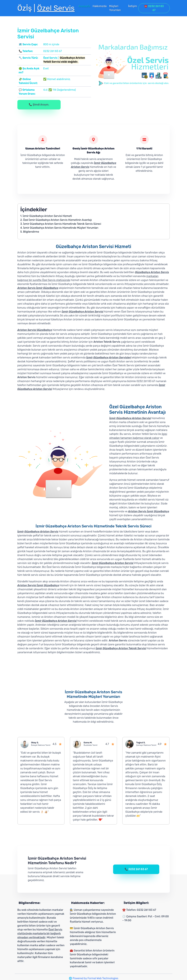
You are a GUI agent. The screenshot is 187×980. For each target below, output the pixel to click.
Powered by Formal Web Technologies (96, 978)
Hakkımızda (100, 6)
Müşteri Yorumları (115, 8)
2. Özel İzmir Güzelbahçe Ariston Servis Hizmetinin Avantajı (56, 220)
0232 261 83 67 (52, 51)
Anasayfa (84, 6)
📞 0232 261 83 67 (136, 869)
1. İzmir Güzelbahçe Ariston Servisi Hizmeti (46, 216)
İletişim (133, 6)
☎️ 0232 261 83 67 (154, 8)
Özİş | (46, 8)
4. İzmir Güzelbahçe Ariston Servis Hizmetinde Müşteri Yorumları (59, 228)
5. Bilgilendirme (30, 232)
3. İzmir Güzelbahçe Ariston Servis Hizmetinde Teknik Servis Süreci (61, 224)
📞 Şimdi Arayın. (39, 105)
